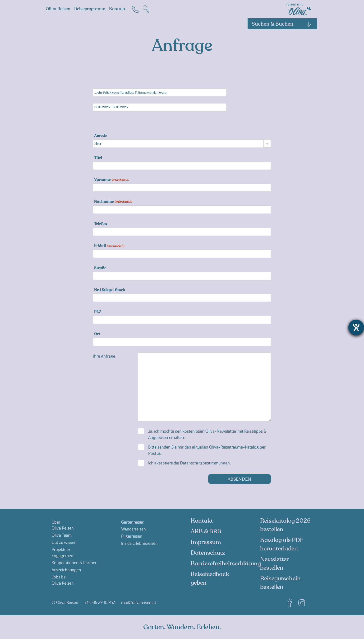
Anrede (100, 136)
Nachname (113, 202)
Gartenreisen (133, 522)
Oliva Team (62, 535)
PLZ (98, 312)
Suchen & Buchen (282, 24)
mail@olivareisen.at (139, 602)
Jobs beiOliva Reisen (63, 580)
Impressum (206, 542)
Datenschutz (208, 553)
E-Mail (109, 246)
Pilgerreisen (132, 536)
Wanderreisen (134, 529)
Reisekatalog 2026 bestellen (285, 525)
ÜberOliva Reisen (63, 525)
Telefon (101, 224)
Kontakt (117, 9)
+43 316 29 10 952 (100, 602)
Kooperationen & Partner (74, 563)
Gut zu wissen (64, 542)
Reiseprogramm (90, 9)
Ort (97, 334)
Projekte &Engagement (63, 553)
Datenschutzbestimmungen (205, 463)
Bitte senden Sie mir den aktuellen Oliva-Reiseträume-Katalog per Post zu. (207, 450)
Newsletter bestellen (274, 563)
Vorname (111, 180)
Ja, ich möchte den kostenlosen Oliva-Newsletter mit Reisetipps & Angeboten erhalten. (207, 434)
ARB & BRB (206, 531)
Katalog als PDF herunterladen (282, 544)
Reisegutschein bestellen (280, 583)
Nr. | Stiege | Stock (110, 290)
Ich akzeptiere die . (189, 463)
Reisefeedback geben (210, 578)
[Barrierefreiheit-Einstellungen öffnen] (356, 327)
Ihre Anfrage (104, 356)
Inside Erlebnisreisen (139, 543)
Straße (100, 268)
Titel (98, 158)
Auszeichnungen (66, 570)
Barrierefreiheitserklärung (226, 563)
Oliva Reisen (58, 9)
